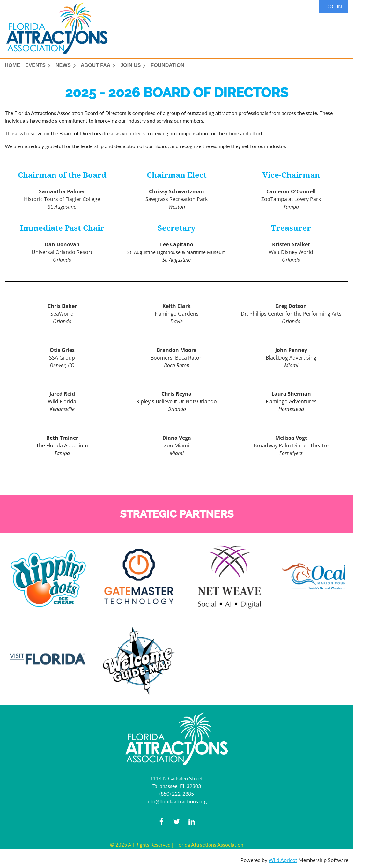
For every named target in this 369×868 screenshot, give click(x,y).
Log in (334, 6)
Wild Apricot (283, 860)
